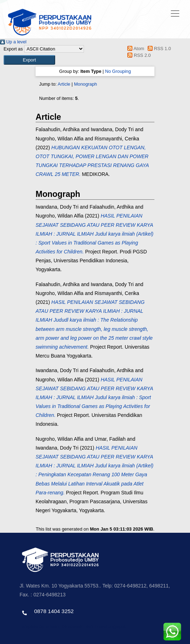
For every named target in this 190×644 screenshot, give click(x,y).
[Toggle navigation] (175, 14)
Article (64, 84)
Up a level (13, 42)
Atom (135, 49)
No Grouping (118, 71)
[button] (29, 60)
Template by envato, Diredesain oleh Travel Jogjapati (73, 626)
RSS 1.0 (158, 49)
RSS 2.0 (138, 55)
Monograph (86, 84)
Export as (13, 49)
